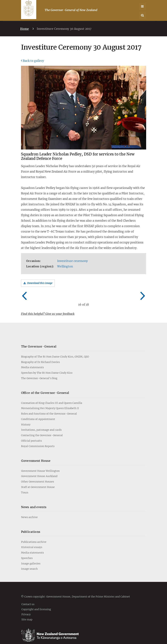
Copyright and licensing (36, 603)
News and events (34, 501)
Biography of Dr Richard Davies (40, 356)
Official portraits (31, 434)
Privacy (26, 608)
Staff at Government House (38, 481)
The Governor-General (39, 340)
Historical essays (32, 541)
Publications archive (34, 535)
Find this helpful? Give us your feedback (48, 314)
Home (24, 29)
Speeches (27, 552)
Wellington (65, 266)
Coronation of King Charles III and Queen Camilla (52, 397)
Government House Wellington (40, 465)
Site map (27, 613)
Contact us (28, 598)
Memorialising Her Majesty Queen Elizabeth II (50, 402)
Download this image (40, 283)
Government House (36, 454)
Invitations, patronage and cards (41, 423)
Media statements (32, 361)
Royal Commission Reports (38, 440)
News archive (29, 511)
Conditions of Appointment (38, 413)
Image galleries (31, 557)
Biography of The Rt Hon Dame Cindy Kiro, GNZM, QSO (55, 350)
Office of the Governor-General (45, 386)
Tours (25, 486)
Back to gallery (33, 61)
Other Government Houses (38, 475)
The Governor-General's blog (39, 372)
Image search (29, 562)
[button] (143, 15)
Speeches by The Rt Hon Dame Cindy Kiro (47, 366)
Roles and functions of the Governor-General (49, 407)
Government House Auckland (39, 470)
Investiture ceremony (72, 261)
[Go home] (29, 8)
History (26, 418)
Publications (31, 525)
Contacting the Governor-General (42, 429)
